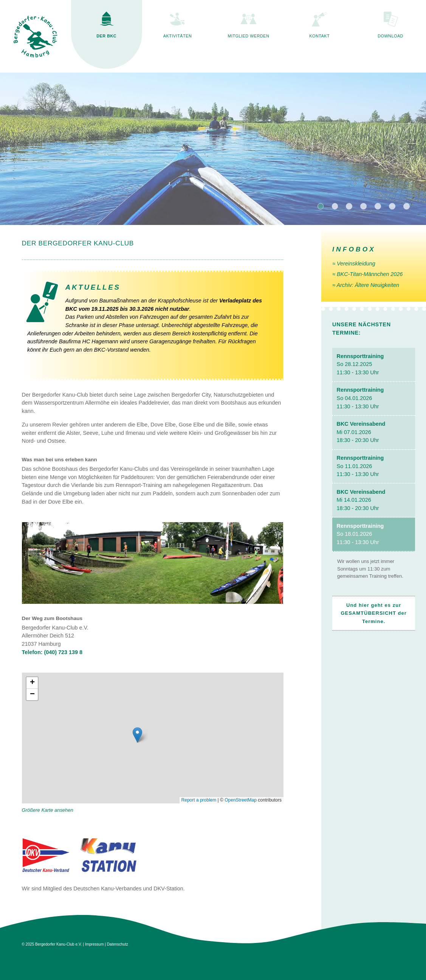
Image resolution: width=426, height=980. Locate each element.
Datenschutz (118, 944)
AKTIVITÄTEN (177, 36)
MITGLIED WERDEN (248, 36)
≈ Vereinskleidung (354, 264)
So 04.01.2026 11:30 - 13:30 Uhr (360, 398)
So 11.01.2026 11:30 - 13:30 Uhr (360, 466)
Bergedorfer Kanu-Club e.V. (58, 944)
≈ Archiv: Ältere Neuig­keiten (366, 285)
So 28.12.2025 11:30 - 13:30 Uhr (360, 364)
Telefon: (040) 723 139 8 (52, 652)
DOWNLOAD (390, 36)
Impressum (94, 944)
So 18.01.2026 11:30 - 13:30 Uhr (360, 534)
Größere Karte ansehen (48, 810)
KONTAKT (319, 36)
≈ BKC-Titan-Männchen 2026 (367, 274)
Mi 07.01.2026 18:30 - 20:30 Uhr (361, 432)
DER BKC (106, 36)
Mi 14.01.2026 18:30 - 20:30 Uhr (361, 500)
